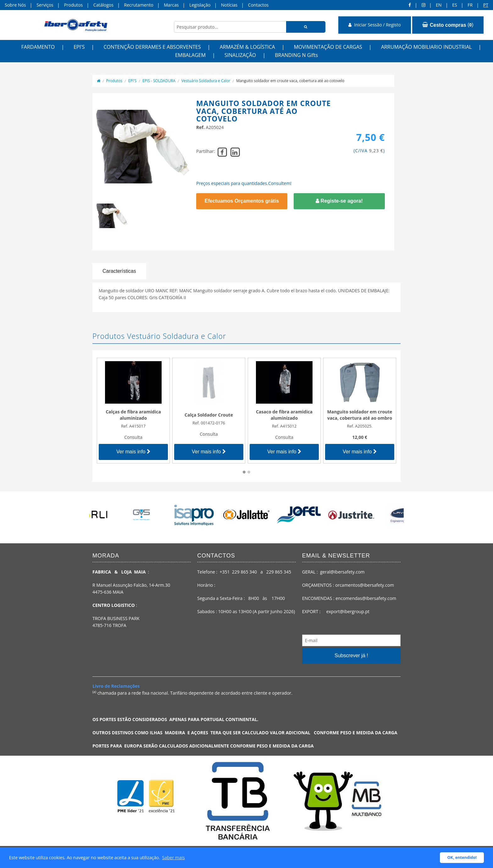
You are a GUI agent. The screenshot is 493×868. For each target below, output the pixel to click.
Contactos (258, 5)
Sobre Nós (15, 5)
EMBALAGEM (190, 55)
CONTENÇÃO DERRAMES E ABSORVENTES (152, 47)
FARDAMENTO (38, 47)
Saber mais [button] (174, 857)
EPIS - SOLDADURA (159, 81)
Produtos (73, 5)
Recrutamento (139, 5)
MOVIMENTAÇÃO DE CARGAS (328, 47)
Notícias (229, 5)
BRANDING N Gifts (296, 55)
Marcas (171, 5)
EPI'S (79, 47)
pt (486, 5)
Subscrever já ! (351, 655)
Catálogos (103, 5)
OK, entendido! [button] (462, 857)
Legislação (200, 5)
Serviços (45, 5)
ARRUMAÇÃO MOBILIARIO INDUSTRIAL (427, 47)
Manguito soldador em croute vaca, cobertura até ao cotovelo (290, 81)
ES (454, 5)
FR (470, 5)
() (448, 25)
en (439, 5)
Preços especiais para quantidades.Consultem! (244, 183)
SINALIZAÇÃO (240, 55)
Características (119, 271)
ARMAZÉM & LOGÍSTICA (247, 47)
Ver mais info (133, 452)
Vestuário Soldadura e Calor (206, 81)
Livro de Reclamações (116, 686)
